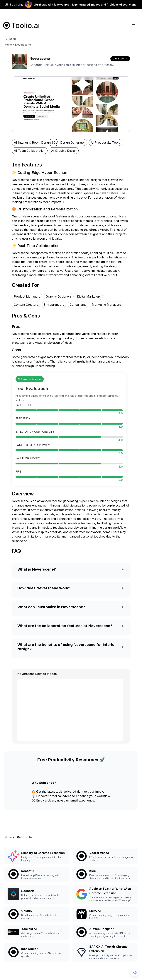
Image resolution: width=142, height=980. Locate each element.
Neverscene (23, 45)
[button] (133, 25)
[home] (21, 25)
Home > (9, 45)
